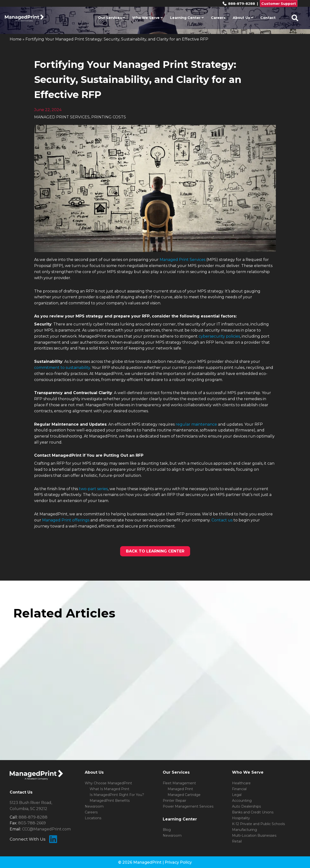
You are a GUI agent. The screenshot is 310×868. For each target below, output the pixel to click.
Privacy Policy (178, 862)
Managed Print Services (182, 260)
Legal (237, 795)
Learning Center (187, 18)
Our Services (112, 18)
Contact (268, 18)
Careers (218, 18)
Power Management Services (188, 806)
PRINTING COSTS (109, 117)
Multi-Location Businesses (254, 836)
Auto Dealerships (246, 806)
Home (16, 39)
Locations (93, 818)
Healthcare (241, 783)
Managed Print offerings (66, 520)
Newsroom (94, 806)
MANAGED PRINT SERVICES (62, 117)
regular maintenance (196, 424)
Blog (167, 830)
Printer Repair (174, 801)
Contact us (222, 520)
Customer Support (279, 4)
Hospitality (241, 818)
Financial (239, 789)
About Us (243, 18)
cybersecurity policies (219, 336)
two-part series (93, 489)
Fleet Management (179, 783)
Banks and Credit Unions (253, 812)
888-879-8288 (239, 4)
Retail (237, 841)
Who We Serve (147, 18)
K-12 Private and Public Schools (258, 824)
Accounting (242, 801)
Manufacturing (244, 830)
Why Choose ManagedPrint (108, 783)
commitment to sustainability (62, 368)
